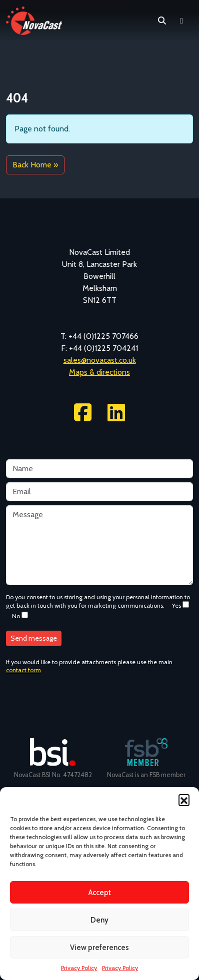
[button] (184, 800)
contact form (23, 670)
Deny (99, 920)
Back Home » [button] (35, 165)
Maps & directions (99, 372)
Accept (100, 893)
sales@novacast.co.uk (100, 360)
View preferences (99, 948)
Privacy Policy (79, 968)
